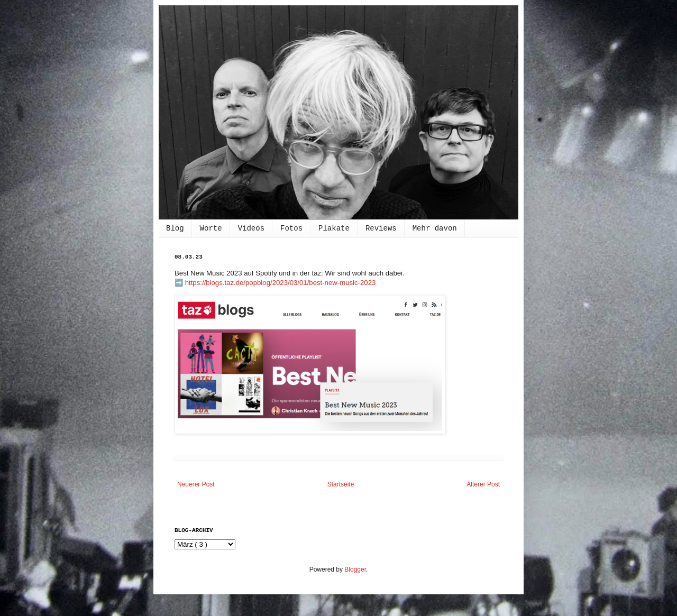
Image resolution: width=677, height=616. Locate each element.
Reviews (381, 228)
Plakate (334, 228)
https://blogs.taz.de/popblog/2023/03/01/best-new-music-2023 (281, 283)
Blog (175, 228)
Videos (251, 228)
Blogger (355, 569)
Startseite (341, 484)
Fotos (291, 228)
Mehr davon (435, 228)
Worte (211, 228)
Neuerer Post (196, 484)
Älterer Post (483, 484)
